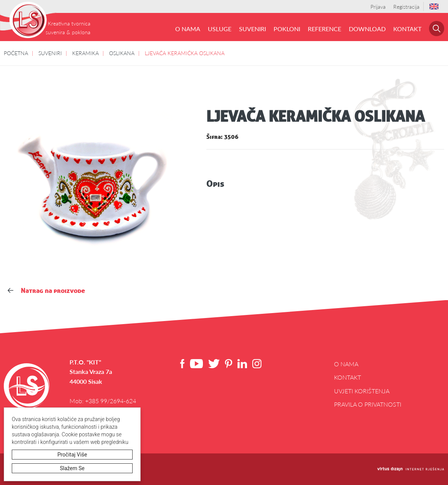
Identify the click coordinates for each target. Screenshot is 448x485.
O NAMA (188, 29)
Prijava (378, 6)
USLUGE (220, 29)
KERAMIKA (85, 53)
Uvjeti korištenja (362, 391)
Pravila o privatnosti (368, 404)
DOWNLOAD (367, 29)
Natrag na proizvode (46, 290)
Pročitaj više (72, 455)
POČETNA (16, 53)
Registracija (406, 6)
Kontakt (407, 29)
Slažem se (72, 468)
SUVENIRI (252, 29)
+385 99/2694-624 (111, 401)
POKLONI (287, 29)
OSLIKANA (122, 53)
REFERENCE (325, 29)
